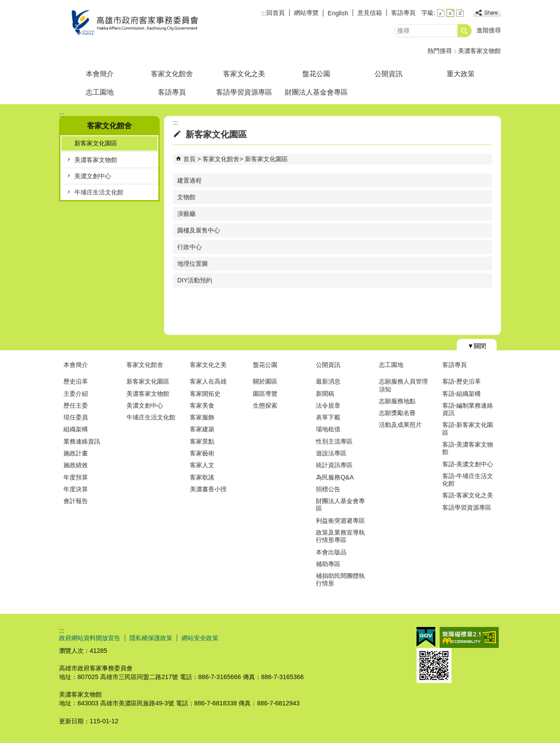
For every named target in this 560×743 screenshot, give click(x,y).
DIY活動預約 (195, 280)
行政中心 (189, 247)
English (338, 13)
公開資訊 (388, 74)
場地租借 (328, 429)
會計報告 (76, 501)
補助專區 (328, 564)
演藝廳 (186, 214)
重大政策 (461, 74)
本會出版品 (331, 552)
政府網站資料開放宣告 (90, 638)
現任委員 (76, 417)
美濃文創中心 (93, 176)
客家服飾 (202, 417)
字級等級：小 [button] (441, 13)
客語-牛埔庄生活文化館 (468, 480)
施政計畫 (76, 453)
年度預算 (76, 477)
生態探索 (265, 405)
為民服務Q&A (335, 477)
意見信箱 (370, 13)
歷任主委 (76, 405)
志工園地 (100, 92)
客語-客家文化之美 (468, 495)
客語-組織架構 (462, 394)
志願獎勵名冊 (397, 413)
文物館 (186, 197)
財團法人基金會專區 (316, 92)
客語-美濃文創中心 (468, 464)
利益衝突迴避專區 (340, 521)
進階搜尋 (489, 30)
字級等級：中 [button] (450, 13)
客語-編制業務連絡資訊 (468, 409)
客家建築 (202, 429)
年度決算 (76, 489)
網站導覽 (306, 13)
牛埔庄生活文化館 (99, 192)
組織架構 (76, 429)
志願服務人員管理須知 (403, 385)
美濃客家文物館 (479, 51)
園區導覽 (265, 394)
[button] (465, 31)
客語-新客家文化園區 (468, 428)
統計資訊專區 (334, 465)
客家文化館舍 (172, 74)
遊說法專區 (331, 453)
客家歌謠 (202, 477)
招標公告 (328, 489)
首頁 (189, 159)
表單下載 (328, 417)
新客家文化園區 (96, 143)
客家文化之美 (244, 74)
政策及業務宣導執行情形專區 (340, 536)
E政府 (426, 637)
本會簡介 (100, 74)
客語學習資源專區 (244, 92)
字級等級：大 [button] (460, 13)
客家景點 (202, 441)
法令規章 (328, 405)
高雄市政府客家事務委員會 (133, 23)
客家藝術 (202, 453)
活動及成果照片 (400, 425)
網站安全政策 (200, 638)
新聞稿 (325, 394)
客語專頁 (403, 13)
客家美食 (202, 405)
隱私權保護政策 (151, 638)
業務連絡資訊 (82, 441)
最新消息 (328, 381)
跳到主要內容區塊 (5, 5)
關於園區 (265, 381)
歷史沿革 (76, 381)
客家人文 (202, 465)
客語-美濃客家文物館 (468, 448)
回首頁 (276, 13)
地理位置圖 (192, 264)
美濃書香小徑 (208, 489)
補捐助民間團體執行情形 (340, 579)
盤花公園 (316, 74)
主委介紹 (76, 394)
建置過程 (189, 180)
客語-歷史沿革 (462, 381)
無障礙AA (469, 637)
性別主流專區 (334, 441)
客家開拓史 (205, 394)
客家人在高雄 (208, 381)
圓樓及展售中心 (199, 230)
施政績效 (76, 465)
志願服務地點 (397, 401)
